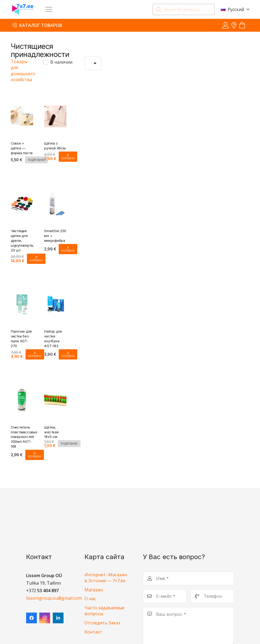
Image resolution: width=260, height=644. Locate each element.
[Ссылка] (226, 25)
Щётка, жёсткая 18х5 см (51, 432)
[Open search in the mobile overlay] (184, 9)
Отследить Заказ (102, 623)
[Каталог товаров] (37, 25)
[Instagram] (45, 618)
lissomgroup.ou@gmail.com (54, 598)
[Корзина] (242, 25)
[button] (235, 9)
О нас (90, 599)
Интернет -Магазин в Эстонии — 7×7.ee (106, 578)
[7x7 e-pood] (22, 9)
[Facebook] (31, 618)
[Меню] (49, 9)
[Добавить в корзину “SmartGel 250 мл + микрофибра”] (68, 249)
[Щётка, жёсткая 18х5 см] (55, 393)
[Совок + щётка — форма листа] (22, 109)
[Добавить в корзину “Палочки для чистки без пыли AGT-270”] (35, 354)
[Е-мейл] (165, 596)
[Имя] (188, 578)
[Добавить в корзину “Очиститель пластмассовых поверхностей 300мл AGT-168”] (35, 455)
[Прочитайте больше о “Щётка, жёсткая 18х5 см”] (69, 444)
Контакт (93, 632)
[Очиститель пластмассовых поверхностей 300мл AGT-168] (22, 393)
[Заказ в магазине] (93, 63)
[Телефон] (212, 596)
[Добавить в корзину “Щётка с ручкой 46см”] (68, 156)
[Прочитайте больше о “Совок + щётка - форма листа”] (36, 160)
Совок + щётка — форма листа (22, 148)
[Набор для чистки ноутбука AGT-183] (55, 297)
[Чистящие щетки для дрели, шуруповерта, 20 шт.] (22, 197)
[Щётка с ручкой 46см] (55, 109)
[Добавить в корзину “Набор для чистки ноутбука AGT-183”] (68, 354)
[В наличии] (45, 62)
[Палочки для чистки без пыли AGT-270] (22, 297)
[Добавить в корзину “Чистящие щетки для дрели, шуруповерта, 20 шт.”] (36, 258)
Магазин (94, 590)
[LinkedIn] (58, 618)
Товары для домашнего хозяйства (23, 71)
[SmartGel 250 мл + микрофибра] (55, 197)
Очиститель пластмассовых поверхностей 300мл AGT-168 (24, 437)
